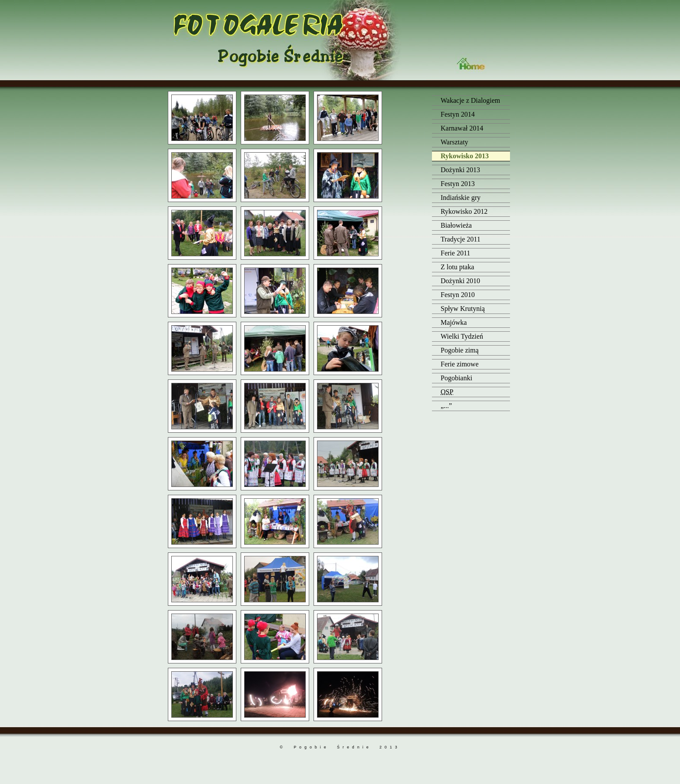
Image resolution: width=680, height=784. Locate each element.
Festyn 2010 (458, 295)
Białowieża (456, 225)
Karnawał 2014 (462, 128)
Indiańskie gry (461, 198)
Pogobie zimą (460, 350)
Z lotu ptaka (457, 267)
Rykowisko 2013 (465, 156)
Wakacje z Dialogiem (470, 100)
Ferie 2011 (455, 253)
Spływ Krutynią (463, 309)
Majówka (454, 322)
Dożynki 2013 (460, 170)
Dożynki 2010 (460, 281)
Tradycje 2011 (461, 239)
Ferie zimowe (460, 364)
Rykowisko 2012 (464, 211)
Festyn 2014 (458, 114)
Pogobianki (456, 378)
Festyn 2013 (458, 184)
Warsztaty (454, 142)
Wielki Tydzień (462, 336)
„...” (446, 406)
